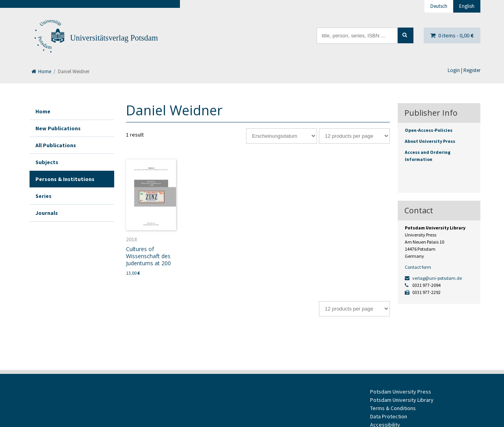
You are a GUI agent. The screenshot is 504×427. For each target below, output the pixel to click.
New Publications (58, 128)
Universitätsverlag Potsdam (114, 38)
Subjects (47, 162)
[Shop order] (282, 136)
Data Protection (389, 416)
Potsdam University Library (402, 400)
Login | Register (464, 70)
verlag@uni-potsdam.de (433, 278)
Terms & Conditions (393, 408)
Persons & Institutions (65, 179)
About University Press (430, 141)
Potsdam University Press (401, 392)
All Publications (56, 145)
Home (41, 71)
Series (44, 196)
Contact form (418, 267)
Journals (47, 213)
